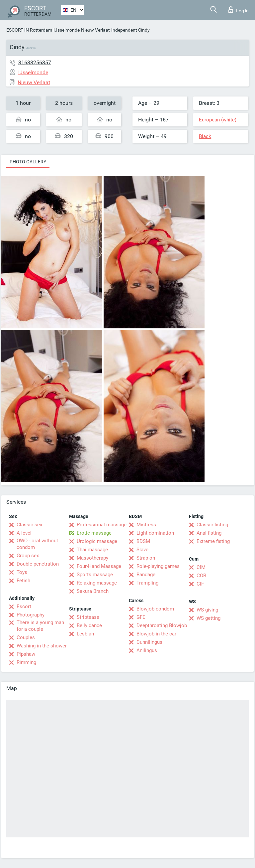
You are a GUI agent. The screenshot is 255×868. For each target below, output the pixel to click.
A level (24, 533)
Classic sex (29, 525)
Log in (239, 10)
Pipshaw (26, 654)
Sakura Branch (93, 591)
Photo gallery (28, 162)
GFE (141, 617)
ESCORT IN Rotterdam (29, 30)
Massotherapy (92, 558)
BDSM (143, 541)
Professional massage (102, 525)
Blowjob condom (155, 609)
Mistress (146, 525)
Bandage (146, 575)
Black (205, 136)
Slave (142, 550)
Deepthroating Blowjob (162, 625)
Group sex (28, 556)
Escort (24, 607)
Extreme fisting (213, 541)
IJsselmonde (67, 30)
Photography (31, 615)
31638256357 (35, 62)
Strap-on (146, 558)
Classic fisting (212, 525)
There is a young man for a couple (40, 626)
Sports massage (95, 575)
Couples (26, 637)
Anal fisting (209, 533)
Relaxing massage (97, 583)
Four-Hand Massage (99, 566)
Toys (22, 572)
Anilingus (147, 650)
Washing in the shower (42, 646)
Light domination (155, 533)
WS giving (207, 610)
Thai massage (92, 550)
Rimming (26, 662)
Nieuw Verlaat (95, 30)
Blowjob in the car (156, 634)
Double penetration (38, 564)
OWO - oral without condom (37, 544)
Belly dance (89, 625)
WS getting (209, 618)
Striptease (88, 617)
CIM (201, 567)
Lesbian (85, 634)
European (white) (218, 120)
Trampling (147, 583)
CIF (200, 584)
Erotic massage (94, 533)
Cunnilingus (149, 642)
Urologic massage (97, 541)
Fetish (23, 581)
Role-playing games (158, 566)
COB (201, 576)
